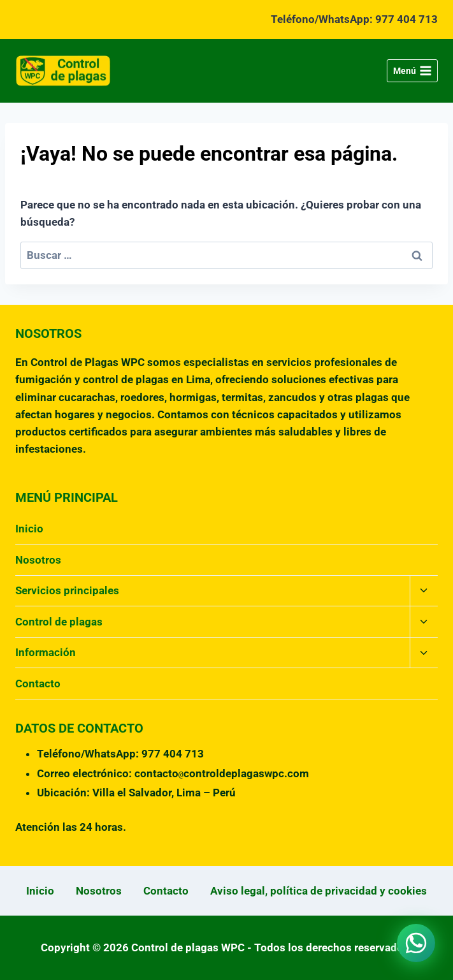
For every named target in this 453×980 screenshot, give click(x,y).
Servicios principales (67, 590)
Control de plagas (59, 622)
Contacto (38, 684)
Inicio (29, 529)
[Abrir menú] (412, 71)
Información (46, 652)
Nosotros (38, 560)
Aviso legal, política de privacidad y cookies (319, 891)
